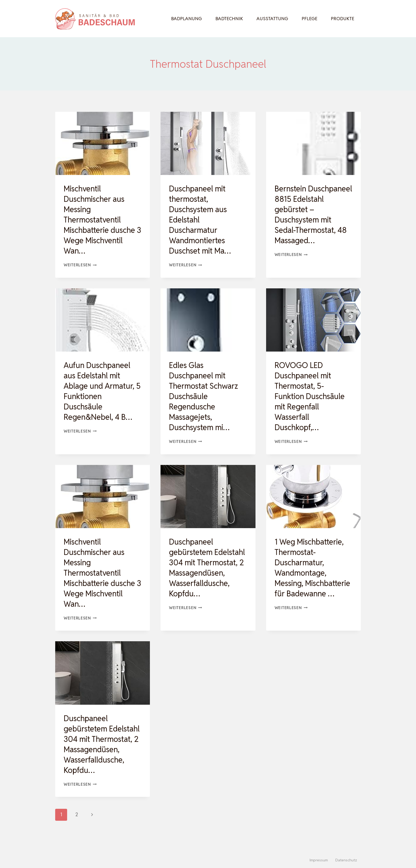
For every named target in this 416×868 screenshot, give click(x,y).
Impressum (319, 860)
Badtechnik (229, 19)
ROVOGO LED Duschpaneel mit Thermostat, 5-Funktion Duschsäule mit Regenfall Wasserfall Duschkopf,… (311, 396)
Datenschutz (346, 860)
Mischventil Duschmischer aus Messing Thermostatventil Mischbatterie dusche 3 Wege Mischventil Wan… (101, 220)
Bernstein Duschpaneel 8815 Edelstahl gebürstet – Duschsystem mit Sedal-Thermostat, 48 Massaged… (312, 215)
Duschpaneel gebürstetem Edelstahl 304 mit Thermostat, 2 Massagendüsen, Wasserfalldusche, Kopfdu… (200, 573)
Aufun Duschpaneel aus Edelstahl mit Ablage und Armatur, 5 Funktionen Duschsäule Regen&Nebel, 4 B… (100, 391)
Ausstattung (272, 19)
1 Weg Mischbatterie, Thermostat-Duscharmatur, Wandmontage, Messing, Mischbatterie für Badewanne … (310, 573)
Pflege (309, 19)
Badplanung (187, 19)
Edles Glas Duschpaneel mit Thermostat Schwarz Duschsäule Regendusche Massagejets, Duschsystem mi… (205, 396)
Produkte (343, 19)
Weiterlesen (80, 265)
